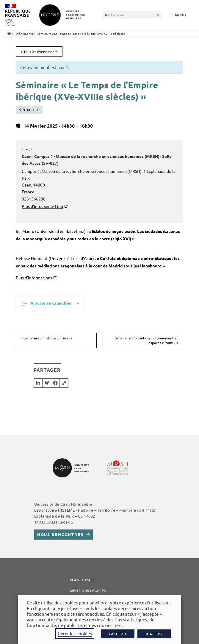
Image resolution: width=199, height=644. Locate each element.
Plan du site (82, 580)
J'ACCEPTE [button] (118, 634)
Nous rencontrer (61, 534)
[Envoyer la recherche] (158, 15)
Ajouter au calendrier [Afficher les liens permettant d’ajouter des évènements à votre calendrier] (51, 303)
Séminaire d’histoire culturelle (47, 338)
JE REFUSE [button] (154, 634)
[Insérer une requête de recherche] (132, 15)
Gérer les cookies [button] (75, 633)
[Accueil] (9, 33)
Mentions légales (88, 590)
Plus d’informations (34, 278)
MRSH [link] (134, 171)
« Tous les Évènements (39, 51)
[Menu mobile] (177, 15)
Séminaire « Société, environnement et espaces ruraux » (146, 340)
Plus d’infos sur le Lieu (42, 206)
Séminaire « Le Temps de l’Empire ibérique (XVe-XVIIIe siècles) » (81, 33)
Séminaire (29, 110)
